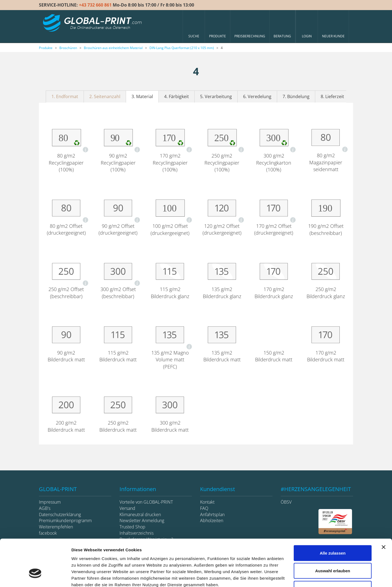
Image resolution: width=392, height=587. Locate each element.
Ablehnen (333, 551)
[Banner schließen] (384, 510)
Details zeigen (290, 576)
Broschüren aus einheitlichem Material (113, 48)
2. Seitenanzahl (105, 96)
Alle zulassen (333, 515)
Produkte (46, 48)
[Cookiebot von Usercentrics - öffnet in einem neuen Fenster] (35, 576)
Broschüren (68, 48)
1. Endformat (65, 96)
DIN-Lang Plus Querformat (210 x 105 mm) (182, 48)
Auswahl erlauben (333, 533)
